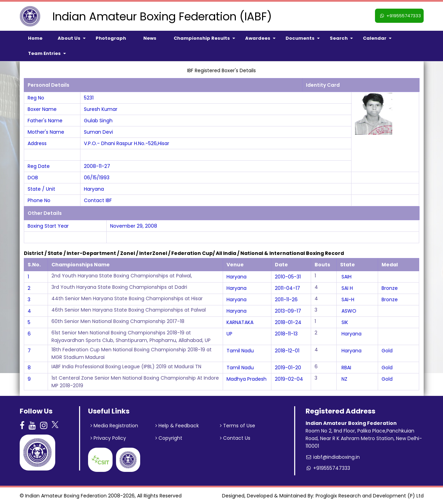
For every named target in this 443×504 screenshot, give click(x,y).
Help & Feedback (177, 426)
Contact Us (235, 438)
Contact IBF (98, 200)
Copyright (169, 438)
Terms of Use (238, 426)
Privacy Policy (108, 438)
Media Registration (114, 426)
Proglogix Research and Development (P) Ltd (370, 496)
